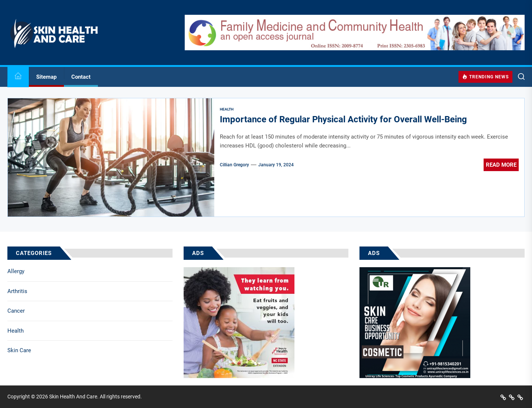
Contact (81, 77)
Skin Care (19, 350)
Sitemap (46, 77)
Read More (501, 165)
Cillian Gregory (234, 165)
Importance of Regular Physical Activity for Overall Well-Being (343, 119)
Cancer (16, 311)
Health (16, 331)
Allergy (16, 271)
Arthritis (17, 291)
